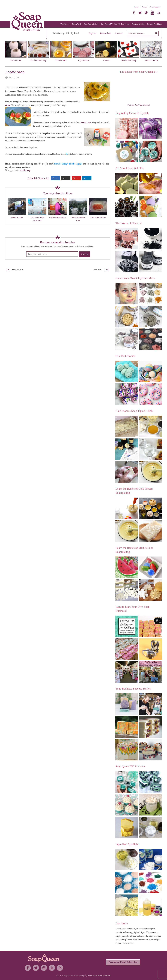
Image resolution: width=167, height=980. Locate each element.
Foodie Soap (15, 72)
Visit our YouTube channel (138, 105)
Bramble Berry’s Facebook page (68, 164)
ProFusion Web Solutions (99, 975)
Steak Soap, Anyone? (98, 217)
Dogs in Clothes (17, 217)
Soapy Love (86, 122)
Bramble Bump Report (58, 217)
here (68, 154)
